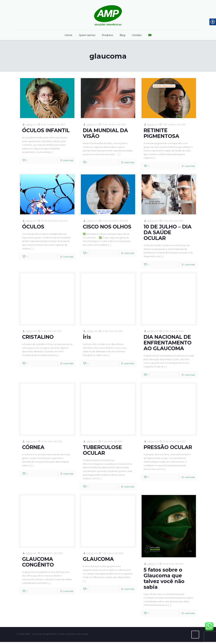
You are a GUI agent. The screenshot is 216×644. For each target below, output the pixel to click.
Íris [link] (87, 338)
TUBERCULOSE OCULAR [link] (102, 451)
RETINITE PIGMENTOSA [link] (161, 133)
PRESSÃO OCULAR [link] (168, 449)
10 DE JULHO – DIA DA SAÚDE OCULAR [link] (168, 233)
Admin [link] (29, 125)
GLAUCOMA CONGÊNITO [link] (38, 564)
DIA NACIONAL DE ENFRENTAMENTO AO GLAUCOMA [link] (168, 344)
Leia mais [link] (68, 161)
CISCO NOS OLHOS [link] (107, 227)
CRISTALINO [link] (38, 338)
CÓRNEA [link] (33, 449)
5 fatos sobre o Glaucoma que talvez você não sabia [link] (164, 580)
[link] (108, 15)
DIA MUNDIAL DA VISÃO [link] (105, 133)
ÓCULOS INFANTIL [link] (46, 131)
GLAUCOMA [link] (98, 561)
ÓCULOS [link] (33, 227)
